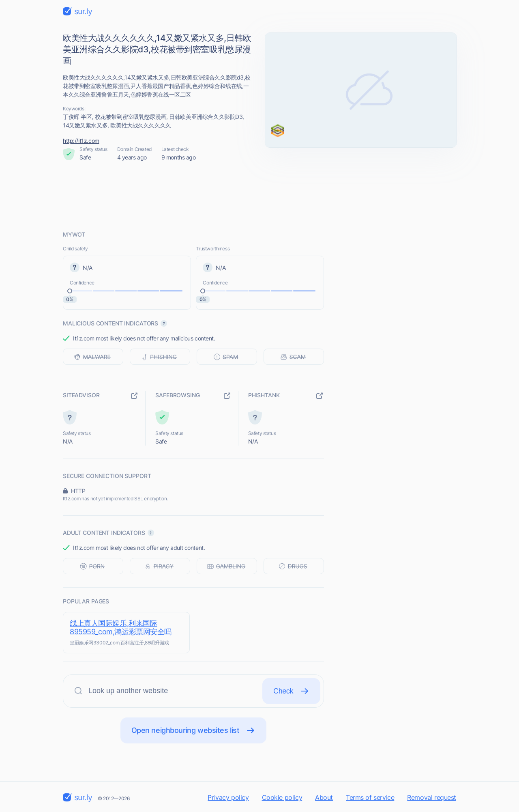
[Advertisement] (259, 196)
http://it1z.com (81, 141)
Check (291, 691)
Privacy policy (228, 797)
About (324, 797)
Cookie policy (282, 797)
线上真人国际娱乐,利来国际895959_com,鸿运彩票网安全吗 (121, 627)
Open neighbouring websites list (194, 730)
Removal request (432, 797)
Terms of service (370, 797)
